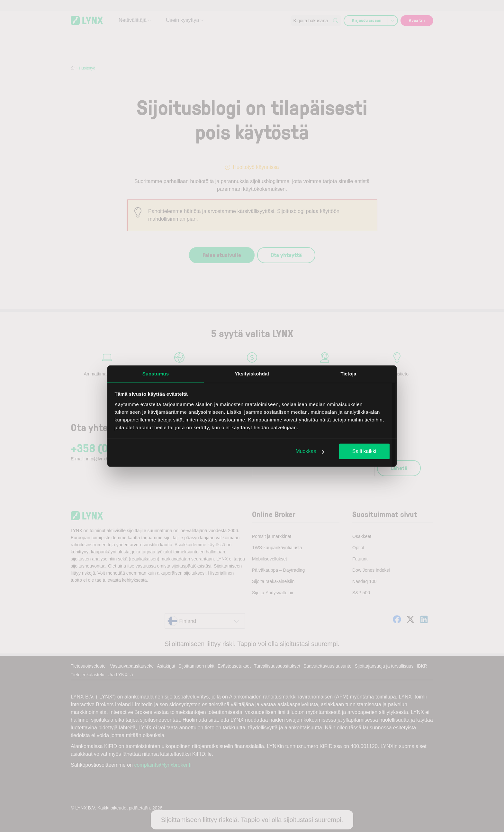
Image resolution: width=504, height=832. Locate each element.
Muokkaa (310, 451)
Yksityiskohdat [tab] (252, 374)
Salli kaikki (364, 451)
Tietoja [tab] (349, 374)
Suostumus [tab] (156, 374)
